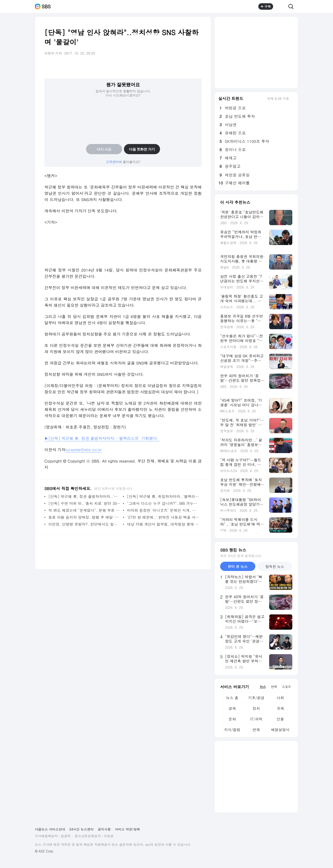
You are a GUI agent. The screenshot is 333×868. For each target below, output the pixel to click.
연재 (256, 730)
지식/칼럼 (232, 730)
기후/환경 (256, 698)
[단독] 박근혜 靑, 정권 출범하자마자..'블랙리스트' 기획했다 (85, 496)
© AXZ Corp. (45, 851)
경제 (232, 708)
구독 (266, 6)
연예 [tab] (274, 687)
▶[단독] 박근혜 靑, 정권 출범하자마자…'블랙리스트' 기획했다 (102, 438)
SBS (46, 6)
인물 (280, 719)
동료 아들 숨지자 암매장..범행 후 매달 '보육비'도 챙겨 (85, 517)
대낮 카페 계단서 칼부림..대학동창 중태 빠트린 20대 (163, 524)
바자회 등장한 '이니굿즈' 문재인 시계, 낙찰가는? (163, 510)
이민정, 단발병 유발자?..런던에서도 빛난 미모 (85, 524)
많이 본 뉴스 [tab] (238, 566)
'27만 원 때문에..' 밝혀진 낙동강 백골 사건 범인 (163, 517)
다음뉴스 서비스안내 (50, 829)
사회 (280, 698)
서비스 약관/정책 (128, 829)
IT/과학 (256, 719)
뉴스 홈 (232, 698)
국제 (280, 708)
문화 (232, 719)
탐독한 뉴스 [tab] (275, 566)
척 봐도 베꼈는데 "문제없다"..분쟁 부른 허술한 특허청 (85, 510)
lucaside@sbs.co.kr (83, 450)
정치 (256, 708)
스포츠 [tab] (286, 687)
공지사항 (104, 829)
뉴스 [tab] (263, 687)
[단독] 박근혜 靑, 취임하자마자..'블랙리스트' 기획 (163, 496)
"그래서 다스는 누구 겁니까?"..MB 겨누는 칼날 (163, 503)
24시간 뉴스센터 (82, 829)
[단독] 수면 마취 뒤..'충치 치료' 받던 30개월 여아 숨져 (85, 503)
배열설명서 (280, 730)
